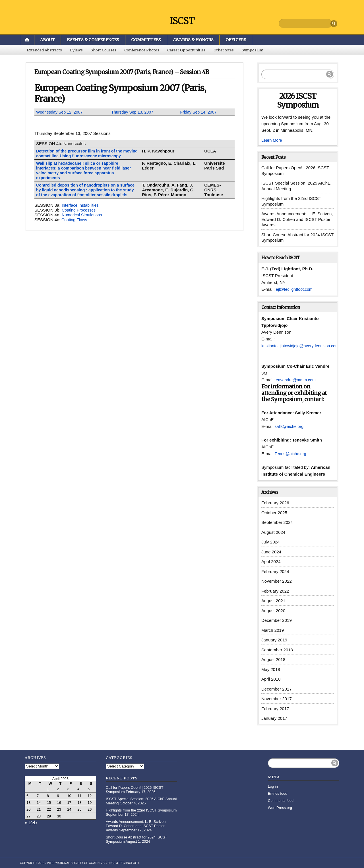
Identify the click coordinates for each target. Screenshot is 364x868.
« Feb (31, 823)
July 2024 (270, 542)
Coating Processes (80, 215)
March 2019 (273, 630)
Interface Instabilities (81, 210)
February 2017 (275, 709)
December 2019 (277, 620)
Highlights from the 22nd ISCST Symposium (141, 810)
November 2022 (277, 581)
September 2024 (277, 522)
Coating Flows (75, 224)
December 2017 (277, 689)
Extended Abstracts (44, 50)
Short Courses (104, 50)
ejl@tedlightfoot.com (295, 289)
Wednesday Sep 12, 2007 (61, 112)
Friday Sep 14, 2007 (199, 112)
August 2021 (273, 601)
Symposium (253, 50)
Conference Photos (142, 50)
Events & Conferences (93, 40)
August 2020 (273, 611)
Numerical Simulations (83, 220)
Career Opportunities (186, 50)
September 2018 (277, 650)
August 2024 (273, 532)
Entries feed (278, 793)
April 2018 (271, 679)
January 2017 (274, 718)
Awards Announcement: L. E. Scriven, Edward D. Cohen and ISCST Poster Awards (297, 219)
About (47, 40)
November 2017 (277, 699)
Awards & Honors (193, 40)
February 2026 (275, 503)
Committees (146, 40)
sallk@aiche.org (290, 426)
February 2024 (275, 571)
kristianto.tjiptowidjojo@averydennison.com (302, 346)
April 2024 (271, 561)
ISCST (182, 21)
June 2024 (271, 552)
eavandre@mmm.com (297, 380)
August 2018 (273, 659)
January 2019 (274, 640)
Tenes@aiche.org (291, 454)
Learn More (272, 140)
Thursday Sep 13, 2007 (133, 112)
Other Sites (224, 50)
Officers (236, 40)
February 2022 (275, 591)
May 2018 (271, 669)
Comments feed (281, 801)
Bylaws (76, 50)
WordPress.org (280, 808)
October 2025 (274, 513)
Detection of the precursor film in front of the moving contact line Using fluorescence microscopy (81, 156)
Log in (273, 786)
